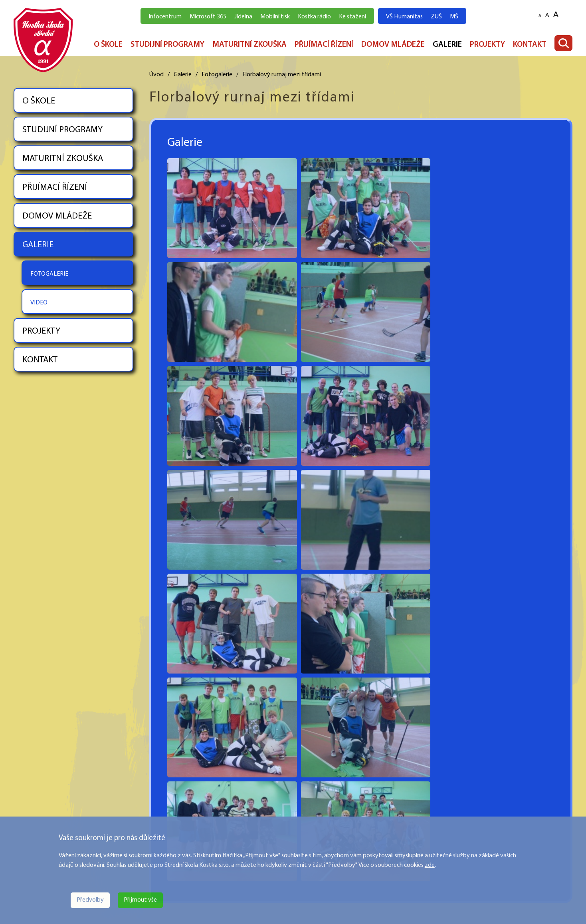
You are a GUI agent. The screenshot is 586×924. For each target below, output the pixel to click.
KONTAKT (530, 45)
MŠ (454, 17)
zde (430, 865)
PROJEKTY (487, 45)
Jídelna (243, 17)
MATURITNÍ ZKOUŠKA (249, 45)
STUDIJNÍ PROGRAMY (167, 45)
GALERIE (447, 45)
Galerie (183, 75)
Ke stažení (352, 17)
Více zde (25, 811)
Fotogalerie (217, 75)
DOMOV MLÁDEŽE (393, 45)
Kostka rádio (314, 17)
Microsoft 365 (208, 17)
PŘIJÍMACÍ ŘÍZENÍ (324, 45)
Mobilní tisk (275, 17)
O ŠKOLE (108, 45)
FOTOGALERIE (49, 274)
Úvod (156, 75)
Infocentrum (165, 17)
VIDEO (39, 303)
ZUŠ (436, 17)
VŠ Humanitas (404, 17)
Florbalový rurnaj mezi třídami (282, 75)
